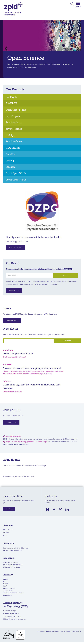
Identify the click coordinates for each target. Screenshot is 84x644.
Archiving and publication (13, 550)
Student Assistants (13, 436)
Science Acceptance (10, 562)
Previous (7, 49)
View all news (12, 320)
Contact (9, 509)
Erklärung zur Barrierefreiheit (49, 631)
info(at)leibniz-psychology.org (16, 619)
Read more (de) (15, 248)
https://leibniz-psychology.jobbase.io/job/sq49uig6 (26, 442)
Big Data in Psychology (12, 567)
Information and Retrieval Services (16, 548)
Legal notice (66, 631)
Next (77, 49)
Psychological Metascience (13, 565)
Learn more (14, 290)
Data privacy (76, 631)
